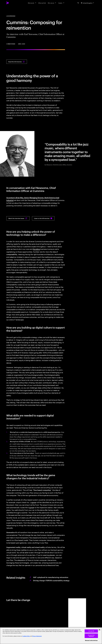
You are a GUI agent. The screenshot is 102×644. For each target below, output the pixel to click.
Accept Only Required (91, 636)
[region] (51, 636)
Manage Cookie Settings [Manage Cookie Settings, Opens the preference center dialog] (91, 640)
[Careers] (61, 3)
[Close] (99, 630)
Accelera (36, 249)
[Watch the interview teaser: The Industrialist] (18, 218)
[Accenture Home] (11, 3)
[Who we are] (52, 3)
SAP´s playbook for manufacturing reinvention (51, 577)
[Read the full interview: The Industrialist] (17, 62)
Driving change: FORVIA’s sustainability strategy (51, 580)
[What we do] (32, 3)
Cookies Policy (26, 636)
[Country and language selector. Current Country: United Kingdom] (88, 3)
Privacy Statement (37, 636)
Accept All (91, 631)
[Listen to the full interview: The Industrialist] (43, 218)
